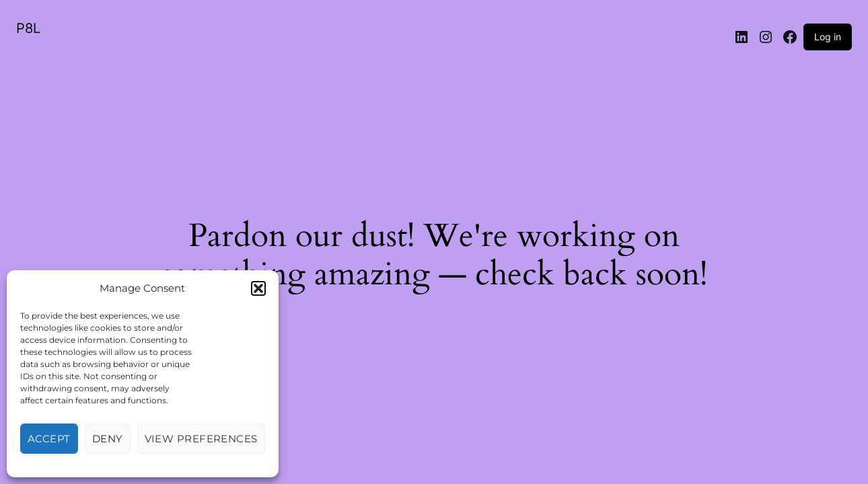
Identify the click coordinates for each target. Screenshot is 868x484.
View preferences (201, 439)
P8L (28, 28)
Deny (108, 439)
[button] (258, 288)
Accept (49, 439)
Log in (828, 37)
